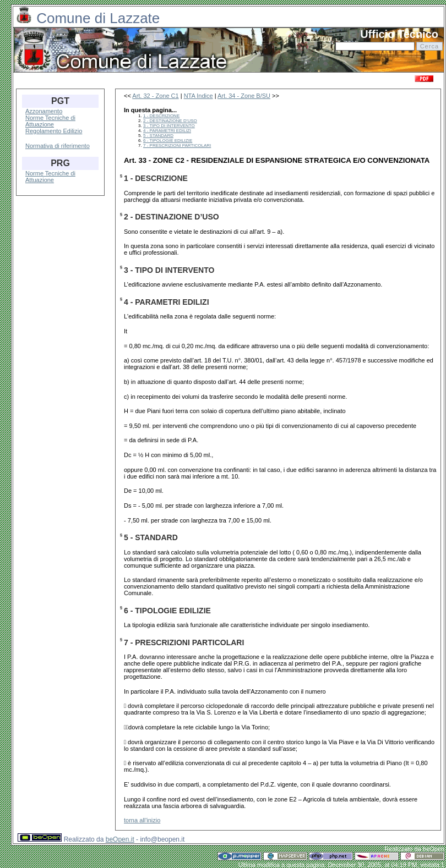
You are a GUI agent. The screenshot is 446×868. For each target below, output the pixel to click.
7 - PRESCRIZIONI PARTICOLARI (177, 145)
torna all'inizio (142, 820)
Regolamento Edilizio (54, 131)
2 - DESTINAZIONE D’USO (170, 121)
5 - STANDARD (158, 136)
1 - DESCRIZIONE (161, 116)
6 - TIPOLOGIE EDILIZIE (168, 141)
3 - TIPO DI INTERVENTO (169, 126)
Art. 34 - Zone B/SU (244, 96)
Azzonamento (44, 111)
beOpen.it (120, 839)
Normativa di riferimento (58, 146)
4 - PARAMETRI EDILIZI (167, 131)
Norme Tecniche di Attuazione (50, 121)
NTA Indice (198, 96)
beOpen (434, 849)
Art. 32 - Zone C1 (155, 96)
